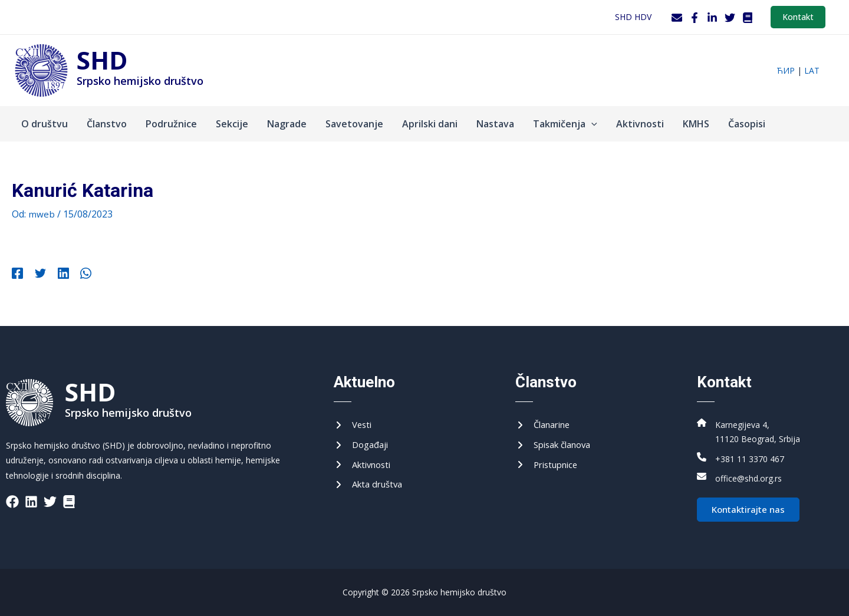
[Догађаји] (363, 442)
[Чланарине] (546, 421)
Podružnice (171, 124)
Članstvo (107, 124)
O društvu (45, 124)
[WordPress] (748, 18)
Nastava (495, 124)
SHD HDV (633, 17)
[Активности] (365, 463)
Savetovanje (354, 124)
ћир (786, 70)
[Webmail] (677, 18)
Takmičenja (565, 124)
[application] (591, 124)
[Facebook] (695, 18)
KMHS (696, 124)
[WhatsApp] (76, 275)
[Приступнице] (549, 463)
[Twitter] (730, 18)
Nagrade (287, 124)
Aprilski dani (430, 124)
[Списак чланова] (557, 442)
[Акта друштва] (371, 484)
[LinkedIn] (712, 18)
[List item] (12, 496)
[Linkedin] (56, 275)
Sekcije (232, 124)
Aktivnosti (640, 124)
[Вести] (354, 421)
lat (812, 70)
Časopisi (747, 124)
